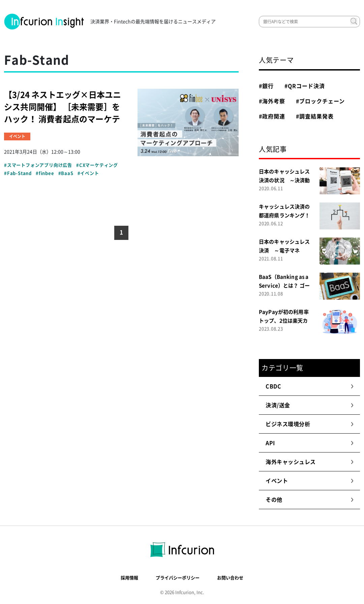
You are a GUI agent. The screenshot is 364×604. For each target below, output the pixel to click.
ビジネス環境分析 (310, 424)
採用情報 (129, 578)
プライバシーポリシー (178, 578)
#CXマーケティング (97, 165)
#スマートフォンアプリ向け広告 (38, 165)
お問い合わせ (230, 578)
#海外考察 (272, 101)
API (310, 443)
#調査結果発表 (315, 116)
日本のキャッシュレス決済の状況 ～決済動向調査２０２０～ (284, 180)
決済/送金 (310, 405)
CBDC (310, 386)
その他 (310, 500)
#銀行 (266, 86)
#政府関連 (272, 116)
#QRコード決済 (305, 86)
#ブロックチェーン (321, 101)
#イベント (88, 173)
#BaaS (66, 173)
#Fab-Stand (18, 173)
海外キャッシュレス (310, 462)
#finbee (45, 173)
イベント (310, 481)
